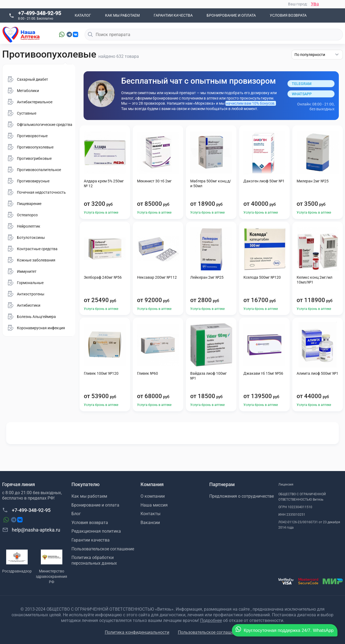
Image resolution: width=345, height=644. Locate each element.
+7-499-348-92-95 (39, 13)
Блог (76, 514)
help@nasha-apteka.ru (31, 530)
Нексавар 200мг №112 (157, 277)
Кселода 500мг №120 (262, 277)
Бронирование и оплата (231, 15)
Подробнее (211, 620)
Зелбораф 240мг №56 (103, 277)
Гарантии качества (173, 15)
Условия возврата (288, 15)
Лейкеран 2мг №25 (207, 277)
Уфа (315, 4)
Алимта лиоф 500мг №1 (317, 373)
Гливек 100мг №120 (101, 373)
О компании (153, 496)
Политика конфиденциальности (137, 632)
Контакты (150, 514)
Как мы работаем (122, 15)
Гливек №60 (148, 373)
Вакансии (150, 523)
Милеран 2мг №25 (313, 181)
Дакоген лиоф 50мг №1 (264, 181)
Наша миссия (154, 505)
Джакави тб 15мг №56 (263, 373)
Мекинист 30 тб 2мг (154, 181)
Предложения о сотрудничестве (242, 496)
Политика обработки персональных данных (94, 560)
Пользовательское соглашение (103, 549)
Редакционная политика (96, 531)
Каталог (83, 15)
